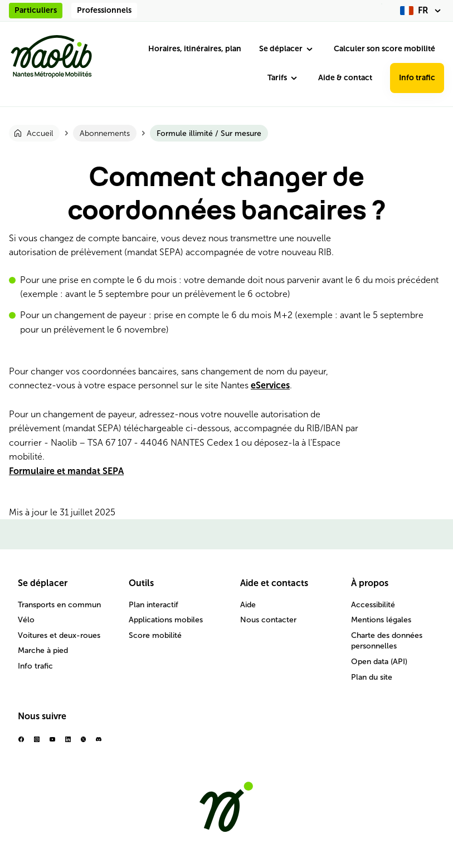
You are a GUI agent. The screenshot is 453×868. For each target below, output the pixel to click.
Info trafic (417, 78)
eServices (270, 385)
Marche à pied (43, 650)
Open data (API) (379, 662)
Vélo (26, 620)
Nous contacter (268, 620)
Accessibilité (373, 605)
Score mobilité (155, 635)
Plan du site (372, 677)
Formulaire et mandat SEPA (66, 471)
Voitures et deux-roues (59, 635)
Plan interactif (154, 605)
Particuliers (36, 10)
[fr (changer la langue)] (422, 11)
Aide (248, 605)
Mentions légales (381, 620)
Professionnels (104, 10)
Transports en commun (59, 605)
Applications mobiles (166, 620)
